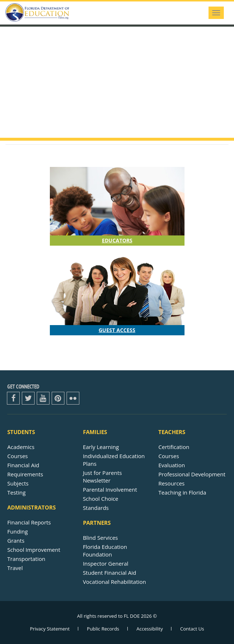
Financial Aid (23, 465)
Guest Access (117, 330)
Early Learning (101, 447)
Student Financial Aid (110, 573)
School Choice (101, 499)
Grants (16, 540)
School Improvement (34, 550)
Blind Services (100, 538)
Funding (17, 531)
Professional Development (192, 474)
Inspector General (106, 563)
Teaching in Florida (182, 492)
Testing (16, 492)
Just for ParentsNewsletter (102, 477)
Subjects (18, 483)
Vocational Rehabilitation (115, 582)
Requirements (25, 474)
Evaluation (172, 465)
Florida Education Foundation (105, 551)
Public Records (103, 629)
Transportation (26, 559)
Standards (96, 508)
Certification (174, 447)
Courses (18, 456)
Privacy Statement (50, 629)
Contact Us (192, 629)
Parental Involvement (110, 489)
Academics (21, 447)
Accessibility (150, 629)
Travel (15, 568)
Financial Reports (29, 522)
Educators (117, 240)
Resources (171, 483)
